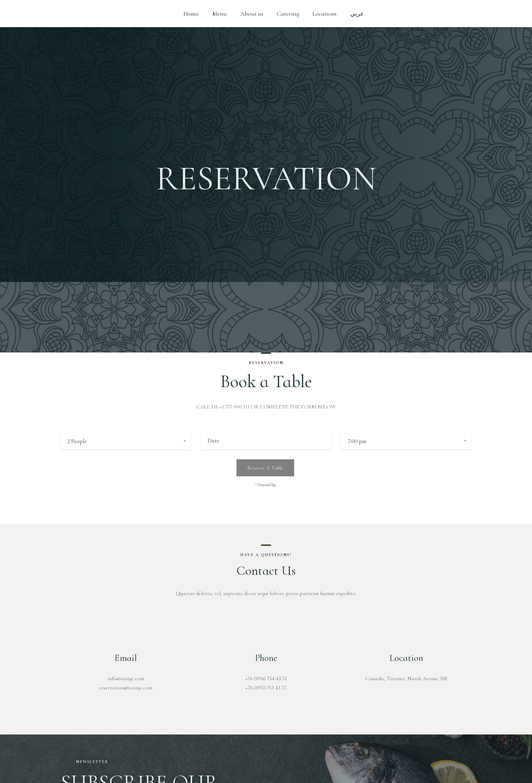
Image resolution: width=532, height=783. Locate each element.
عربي (357, 14)
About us (252, 14)
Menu (220, 14)
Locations (325, 14)
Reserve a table (265, 468)
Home (191, 14)
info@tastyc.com (126, 679)
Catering (288, 14)
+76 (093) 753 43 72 (266, 688)
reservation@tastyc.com (126, 688)
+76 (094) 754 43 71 (266, 679)
